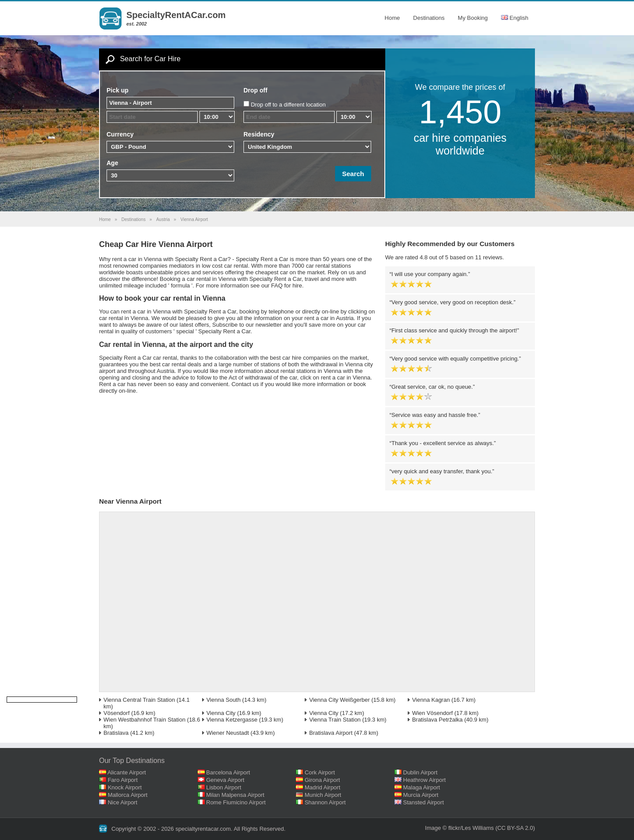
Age (112, 163)
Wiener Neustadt (228, 733)
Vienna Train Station (335, 720)
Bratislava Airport (331, 733)
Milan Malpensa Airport (235, 795)
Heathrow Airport (425, 780)
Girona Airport (322, 780)
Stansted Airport (424, 802)
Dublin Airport (420, 772)
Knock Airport (125, 787)
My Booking (473, 18)
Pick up (118, 90)
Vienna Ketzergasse (232, 720)
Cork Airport (320, 772)
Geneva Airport (225, 780)
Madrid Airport (323, 787)
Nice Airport (123, 802)
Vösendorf (116, 713)
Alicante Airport (127, 772)
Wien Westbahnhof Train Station (144, 720)
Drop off (255, 90)
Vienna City (221, 713)
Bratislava (116, 733)
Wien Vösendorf (433, 713)
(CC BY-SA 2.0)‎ (515, 828)
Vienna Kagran (431, 700)
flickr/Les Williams (471, 828)
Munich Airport (323, 795)
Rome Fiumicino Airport (236, 802)
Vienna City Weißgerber (339, 700)
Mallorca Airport (128, 795)
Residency (259, 134)
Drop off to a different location (288, 105)
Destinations (429, 18)
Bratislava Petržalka (437, 720)
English (515, 18)
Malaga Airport (422, 787)
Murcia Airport (421, 795)
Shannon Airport (325, 802)
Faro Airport (123, 780)
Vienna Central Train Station (139, 700)
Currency (120, 134)
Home (393, 18)
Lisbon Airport (224, 787)
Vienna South (224, 700)
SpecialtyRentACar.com (176, 15)
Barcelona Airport (228, 772)
